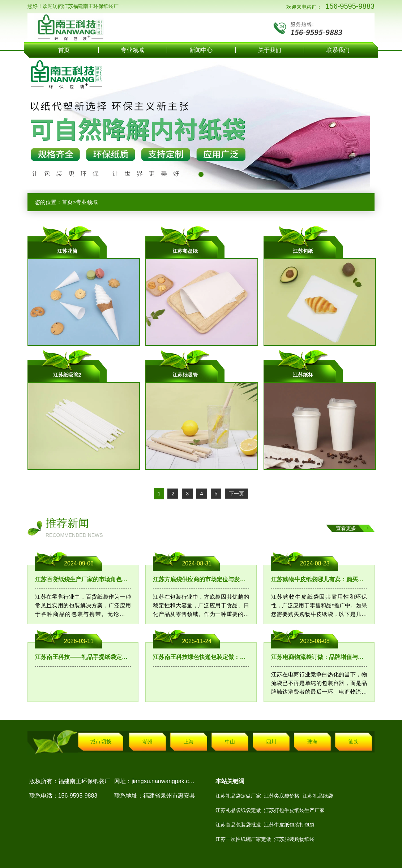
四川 (271, 742)
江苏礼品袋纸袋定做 (238, 810)
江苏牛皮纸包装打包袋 (289, 825)
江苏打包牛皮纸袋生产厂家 (294, 810)
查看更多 (346, 528)
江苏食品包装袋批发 (238, 825)
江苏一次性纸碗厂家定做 (243, 839)
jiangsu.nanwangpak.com (164, 781)
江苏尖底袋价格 (282, 796)
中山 (230, 742)
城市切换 (101, 741)
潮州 (147, 742)
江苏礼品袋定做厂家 (238, 796)
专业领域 (132, 50)
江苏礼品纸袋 (318, 796)
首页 (64, 50)
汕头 (354, 742)
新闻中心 (201, 50)
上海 (189, 742)
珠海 (312, 742)
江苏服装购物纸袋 (294, 839)
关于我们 (270, 50)
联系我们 (338, 50)
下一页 (236, 494)
